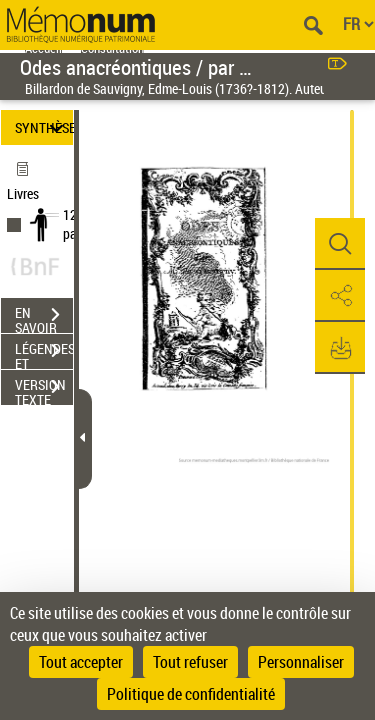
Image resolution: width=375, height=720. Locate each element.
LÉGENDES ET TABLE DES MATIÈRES (44, 353)
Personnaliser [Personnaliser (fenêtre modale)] (301, 662)
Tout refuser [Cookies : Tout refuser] (190, 662)
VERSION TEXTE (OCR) (44, 389)
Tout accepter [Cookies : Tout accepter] (81, 662)
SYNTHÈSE (44, 127)
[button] (340, 244)
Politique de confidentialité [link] (191, 694)
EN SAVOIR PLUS (44, 317)
